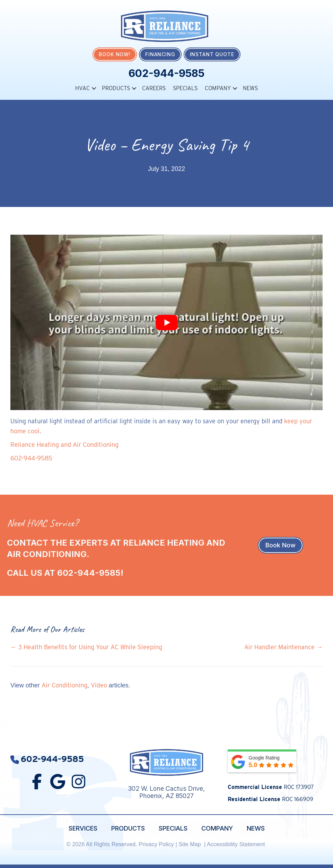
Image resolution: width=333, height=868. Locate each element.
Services (83, 828)
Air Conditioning (64, 685)
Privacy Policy (156, 844)
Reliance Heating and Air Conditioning (64, 445)
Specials (185, 88)
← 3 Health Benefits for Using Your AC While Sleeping (86, 647)
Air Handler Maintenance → (283, 647)
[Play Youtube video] (166, 322)
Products (116, 88)
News (250, 88)
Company (218, 88)
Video (99, 685)
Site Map (190, 844)
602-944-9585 (166, 73)
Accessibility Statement (237, 844)
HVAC (82, 88)
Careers (154, 88)
